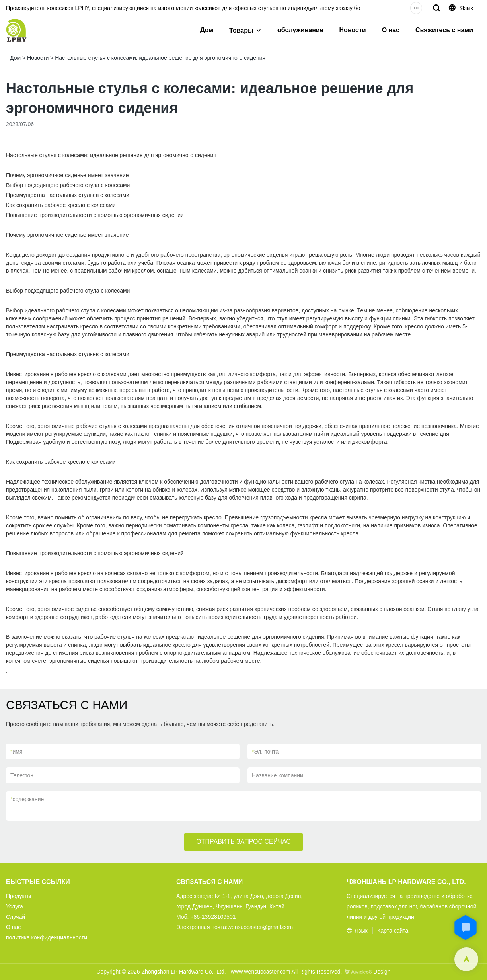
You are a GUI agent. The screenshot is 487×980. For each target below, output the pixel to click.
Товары (241, 30)
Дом (207, 30)
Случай (16, 917)
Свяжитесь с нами (444, 30)
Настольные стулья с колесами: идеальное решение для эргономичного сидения (160, 58)
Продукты (19, 896)
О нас (391, 30)
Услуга (15, 906)
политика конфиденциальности (47, 937)
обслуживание (300, 30)
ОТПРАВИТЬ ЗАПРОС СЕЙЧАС (243, 842)
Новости (353, 30)
